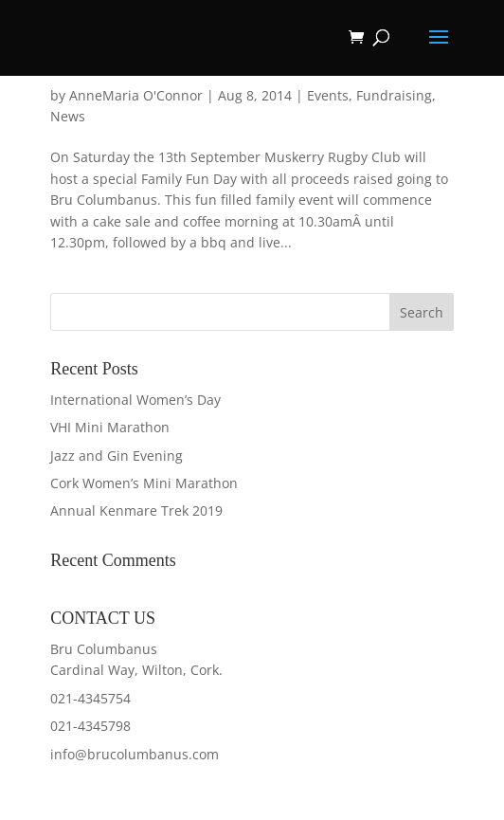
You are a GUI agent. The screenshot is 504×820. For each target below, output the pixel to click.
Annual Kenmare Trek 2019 (136, 510)
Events (328, 95)
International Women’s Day (135, 400)
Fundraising (394, 95)
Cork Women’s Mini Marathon (144, 483)
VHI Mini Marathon (110, 427)
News (68, 116)
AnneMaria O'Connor (136, 95)
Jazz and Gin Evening (117, 456)
